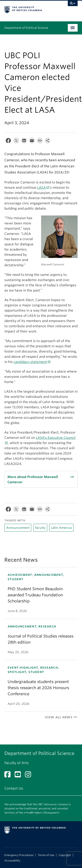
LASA (41, 188)
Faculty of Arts (17, 763)
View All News (61, 717)
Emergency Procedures (19, 855)
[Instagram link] (30, 776)
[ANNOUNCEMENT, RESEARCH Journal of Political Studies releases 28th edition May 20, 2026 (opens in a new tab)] (41, 639)
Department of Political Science (26, 28)
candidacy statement (30, 362)
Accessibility (12, 861)
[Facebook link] (9, 776)
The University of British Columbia (30, 9)
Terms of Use (46, 855)
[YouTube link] (19, 776)
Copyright (65, 855)
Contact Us (14, 788)
